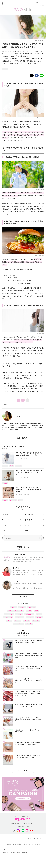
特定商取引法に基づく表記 (22, 826)
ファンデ (26, 621)
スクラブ (18, 466)
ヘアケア (5, 525)
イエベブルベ (20, 617)
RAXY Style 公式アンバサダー (16, 611)
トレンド (19, 614)
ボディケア (12, 66)
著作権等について (29, 844)
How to (5, 69)
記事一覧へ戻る (23, 438)
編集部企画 (32, 607)
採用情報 (37, 844)
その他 (27, 530)
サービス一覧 (6, 852)
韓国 (37, 611)
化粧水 (9, 621)
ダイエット (36, 621)
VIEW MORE (23, 596)
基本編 (12, 466)
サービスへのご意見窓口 (27, 824)
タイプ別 (29, 624)
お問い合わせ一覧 (16, 852)
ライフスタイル (19, 624)
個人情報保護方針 (18, 844)
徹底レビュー (29, 614)
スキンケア (6, 515)
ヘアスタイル (8, 617)
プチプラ (30, 617)
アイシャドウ (9, 614)
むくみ (20, 500)
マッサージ (13, 500)
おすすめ (22, 607)
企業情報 (9, 844)
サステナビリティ (26, 852)
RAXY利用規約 (15, 824)
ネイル (27, 525)
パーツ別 (39, 617)
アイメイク (5, 520)
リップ (39, 614)
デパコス (17, 621)
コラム (4, 530)
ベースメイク (29, 515)
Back (5, 404)
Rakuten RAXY (11, 4)
